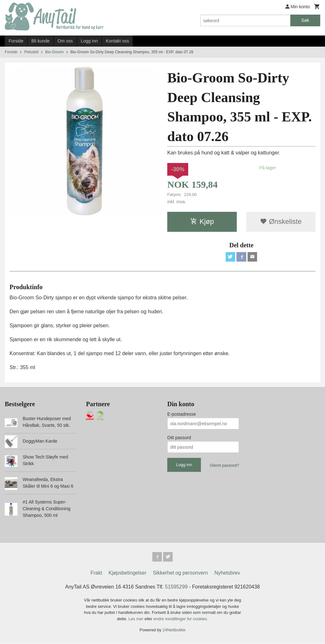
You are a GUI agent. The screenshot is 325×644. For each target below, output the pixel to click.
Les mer (137, 620)
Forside (16, 41)
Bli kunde (41, 41)
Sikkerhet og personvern (180, 574)
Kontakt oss (117, 41)
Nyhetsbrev (227, 574)
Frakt (96, 574)
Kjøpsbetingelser (127, 574)
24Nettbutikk (174, 631)
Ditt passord (179, 438)
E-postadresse (182, 415)
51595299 (176, 588)
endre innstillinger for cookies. (181, 620)
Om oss (65, 41)
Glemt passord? (224, 466)
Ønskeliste (281, 221)
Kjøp (202, 221)
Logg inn (90, 41)
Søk (305, 20)
